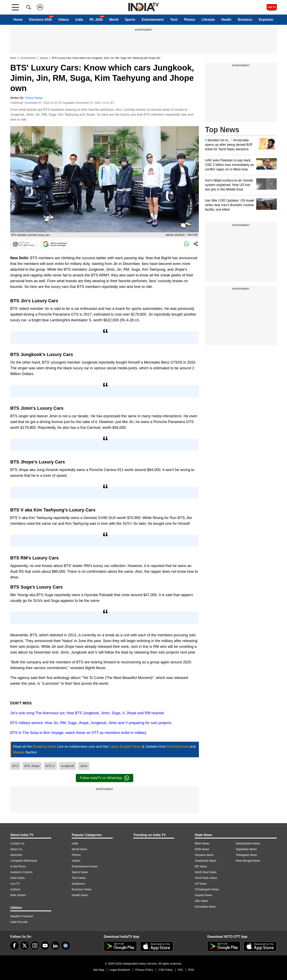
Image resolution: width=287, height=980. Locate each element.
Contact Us (17, 843)
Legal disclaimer (120, 970)
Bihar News (202, 843)
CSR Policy (166, 970)
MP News (201, 866)
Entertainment (153, 20)
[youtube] (45, 946)
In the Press (18, 866)
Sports (130, 20)
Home (18, 20)
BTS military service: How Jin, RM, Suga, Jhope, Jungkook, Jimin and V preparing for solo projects (91, 723)
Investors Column (21, 872)
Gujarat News (203, 895)
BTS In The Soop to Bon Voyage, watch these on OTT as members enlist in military (78, 733)
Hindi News (18, 878)
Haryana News (204, 855)
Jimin (84, 766)
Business (245, 20)
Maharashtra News (248, 843)
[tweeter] (25, 946)
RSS (191, 970)
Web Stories (18, 895)
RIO (181, 970)
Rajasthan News (246, 849)
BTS (15, 766)
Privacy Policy (144, 970)
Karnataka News (205, 907)
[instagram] (35, 946)
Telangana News (246, 855)
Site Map (99, 970)
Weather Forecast (22, 916)
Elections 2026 (40, 20)
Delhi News (202, 849)
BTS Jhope (32, 766)
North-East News (206, 872)
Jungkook (67, 766)
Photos (189, 20)
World (114, 20)
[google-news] (66, 946)
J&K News (201, 901)
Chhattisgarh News (207, 889)
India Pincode (19, 922)
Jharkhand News (205, 861)
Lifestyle (208, 20)
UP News (201, 884)
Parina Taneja (34, 98)
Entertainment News (85, 866)
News (13, 58)
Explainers (78, 884)
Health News (80, 895)
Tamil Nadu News (206, 878)
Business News (82, 889)
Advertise (16, 855)
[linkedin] (55, 946)
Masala (44, 58)
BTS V (50, 766)
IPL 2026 (96, 20)
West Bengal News (248, 861)
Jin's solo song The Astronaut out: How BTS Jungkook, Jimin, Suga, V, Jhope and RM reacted (87, 713)
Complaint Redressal (24, 861)
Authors (15, 889)
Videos (64, 20)
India (79, 20)
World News (79, 849)
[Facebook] (14, 946)
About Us (16, 849)
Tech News (79, 878)
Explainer (266, 20)
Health (226, 20)
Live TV (15, 884)
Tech (174, 20)
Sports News (80, 872)
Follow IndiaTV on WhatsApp (105, 778)
